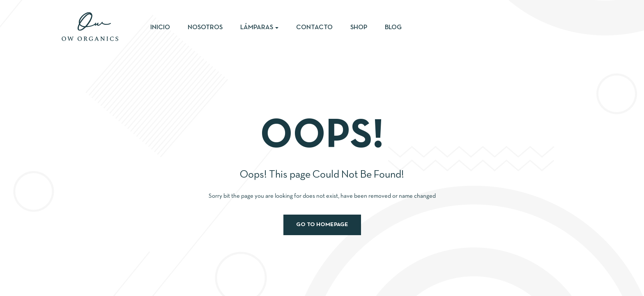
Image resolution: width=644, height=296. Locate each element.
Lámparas (259, 28)
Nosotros (205, 28)
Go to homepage (322, 225)
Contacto (314, 28)
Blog (393, 28)
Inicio (160, 28)
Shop (359, 28)
